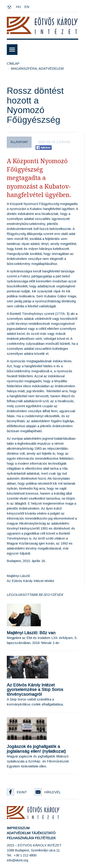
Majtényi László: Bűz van (31, 633)
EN (27, 7)
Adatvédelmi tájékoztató (31, 833)
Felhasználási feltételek (31, 838)
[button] (42, 50)
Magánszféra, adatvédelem (37, 69)
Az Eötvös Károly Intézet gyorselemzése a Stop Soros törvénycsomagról (35, 690)
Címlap (13, 64)
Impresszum (18, 828)
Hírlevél (48, 792)
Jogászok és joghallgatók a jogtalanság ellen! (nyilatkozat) (36, 749)
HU (19, 7)
